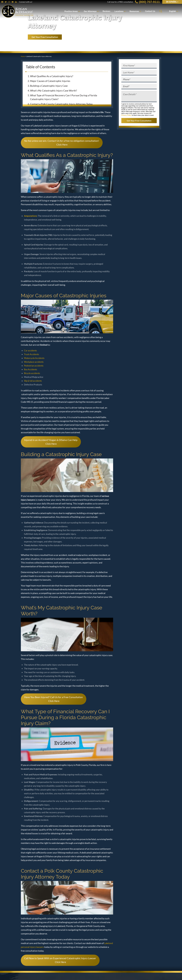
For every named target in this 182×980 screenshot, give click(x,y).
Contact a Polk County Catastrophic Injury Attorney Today (61, 104)
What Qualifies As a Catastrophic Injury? (52, 76)
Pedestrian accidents (34, 366)
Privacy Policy (126, 115)
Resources (134, 11)
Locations (119, 11)
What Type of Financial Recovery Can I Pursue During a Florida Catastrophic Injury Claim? (64, 97)
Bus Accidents (31, 369)
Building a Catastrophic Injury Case (49, 86)
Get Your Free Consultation (45, 37)
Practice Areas (71, 11)
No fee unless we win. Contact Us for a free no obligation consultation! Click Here (62, 143)
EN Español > (172, 2)
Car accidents (30, 350)
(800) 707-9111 (147, 2)
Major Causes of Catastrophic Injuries (50, 81)
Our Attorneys (90, 11)
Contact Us (150, 11)
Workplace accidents (34, 362)
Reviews (106, 11)
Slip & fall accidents (33, 381)
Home (23, 56)
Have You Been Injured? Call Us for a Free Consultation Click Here (54, 699)
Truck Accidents (31, 354)
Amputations (30, 216)
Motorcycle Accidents (34, 358)
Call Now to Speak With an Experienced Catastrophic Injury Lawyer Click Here (60, 960)
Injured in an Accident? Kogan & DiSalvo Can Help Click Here (51, 442)
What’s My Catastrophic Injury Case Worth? (54, 91)
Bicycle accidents (32, 373)
